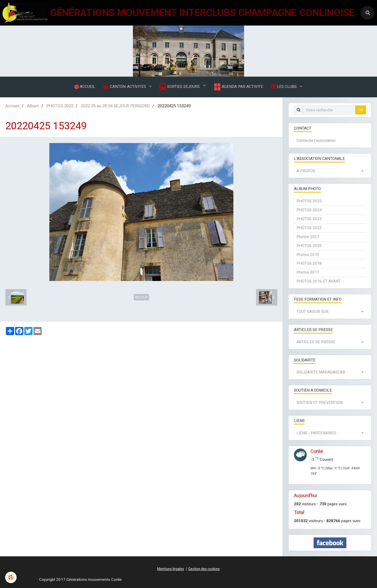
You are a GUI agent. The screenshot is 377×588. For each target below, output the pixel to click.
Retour (141, 297)
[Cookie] (11, 577)
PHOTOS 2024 (309, 210)
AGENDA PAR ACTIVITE (238, 87)
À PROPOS (306, 171)
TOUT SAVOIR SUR (312, 312)
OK (361, 110)
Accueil (12, 106)
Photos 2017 (308, 272)
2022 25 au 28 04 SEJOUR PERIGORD (115, 106)
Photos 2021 (308, 237)
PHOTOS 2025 (309, 201)
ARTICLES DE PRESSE (316, 342)
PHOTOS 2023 (309, 219)
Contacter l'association (316, 140)
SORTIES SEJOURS (180, 87)
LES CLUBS (284, 87)
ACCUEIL (85, 87)
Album (33, 106)
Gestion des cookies (204, 569)
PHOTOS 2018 (309, 263)
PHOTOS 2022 (60, 106)
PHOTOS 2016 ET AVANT (319, 281)
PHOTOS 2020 (309, 246)
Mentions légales (171, 569)
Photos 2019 (308, 255)
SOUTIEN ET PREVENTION (319, 403)
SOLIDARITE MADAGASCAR (321, 372)
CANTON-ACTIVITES (125, 87)
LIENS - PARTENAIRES (316, 433)
